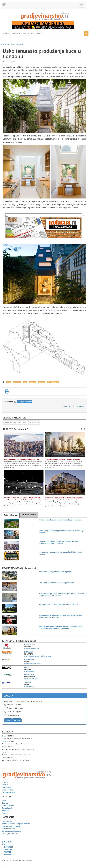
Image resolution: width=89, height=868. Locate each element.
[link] (44, 16)
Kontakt (5, 785)
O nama (5, 782)
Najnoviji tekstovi (11, 515)
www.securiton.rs (31, 679)
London (42, 382)
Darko (4, 758)
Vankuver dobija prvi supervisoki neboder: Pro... (22, 460)
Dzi (3, 752)
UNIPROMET (29, 660)
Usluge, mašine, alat (10, 834)
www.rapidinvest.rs (32, 648)
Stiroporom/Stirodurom (15, 708)
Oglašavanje (7, 787)
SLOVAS (28, 682)
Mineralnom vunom (14, 705)
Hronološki (67, 406)
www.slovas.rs (30, 686)
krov (25, 382)
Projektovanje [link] (35, 422)
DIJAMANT (29, 652)
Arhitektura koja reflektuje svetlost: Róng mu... (63, 460)
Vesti (4, 801)
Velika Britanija (53, 382)
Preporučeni (80, 406)
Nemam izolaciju (13, 715)
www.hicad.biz (30, 671)
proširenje (17, 382)
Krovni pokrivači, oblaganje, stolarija (16, 824)
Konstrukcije (7, 821)
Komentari (9, 732)
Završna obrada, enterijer (12, 826)
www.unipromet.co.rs (33, 664)
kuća (8, 382)
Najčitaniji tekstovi (29, 515)
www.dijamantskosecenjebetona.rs (38, 656)
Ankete (5, 813)
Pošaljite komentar (25, 402)
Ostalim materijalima (14, 712)
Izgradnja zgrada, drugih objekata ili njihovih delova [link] (16, 422)
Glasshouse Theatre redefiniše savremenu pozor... (65, 498)
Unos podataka (8, 790)
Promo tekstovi (8, 806)
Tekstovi (5, 803)
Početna (5, 44)
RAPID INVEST (30, 644)
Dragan (5, 736)
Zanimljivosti (17, 44)
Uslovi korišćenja (9, 792)
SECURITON (29, 675)
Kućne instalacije (9, 829)
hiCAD (27, 667)
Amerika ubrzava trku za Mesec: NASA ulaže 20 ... (23, 498)
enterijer (33, 382)
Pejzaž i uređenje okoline (12, 831)
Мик (4, 747)
